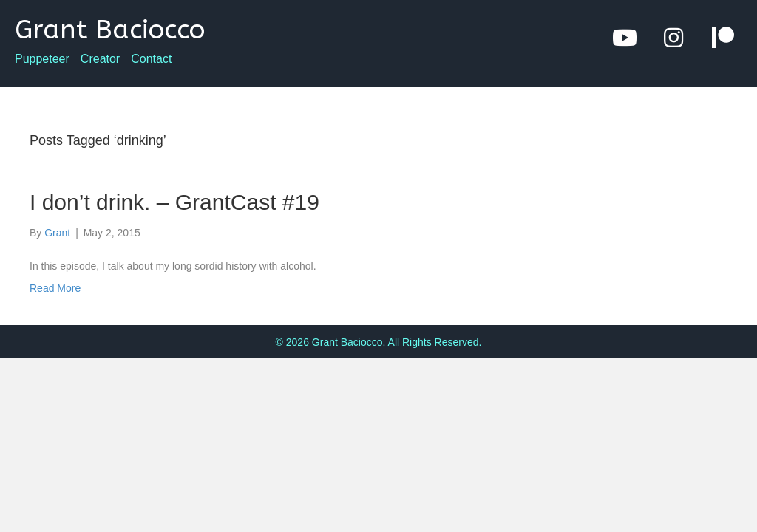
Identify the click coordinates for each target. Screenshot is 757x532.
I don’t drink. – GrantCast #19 (174, 202)
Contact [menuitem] (151, 59)
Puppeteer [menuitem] (42, 59)
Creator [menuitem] (100, 59)
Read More (55, 288)
